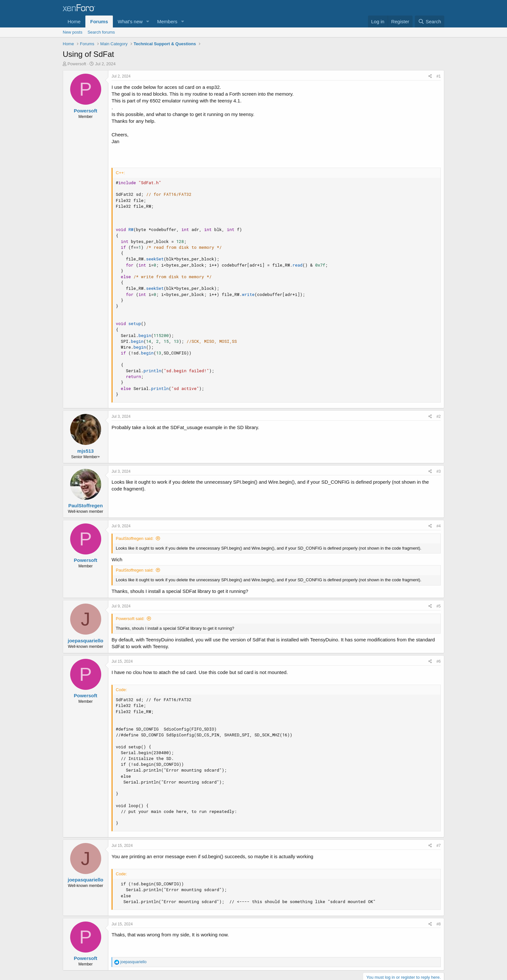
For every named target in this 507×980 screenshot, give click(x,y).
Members (167, 21)
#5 (439, 606)
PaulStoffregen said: (135, 538)
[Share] (430, 76)
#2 (439, 416)
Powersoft (77, 64)
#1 (439, 76)
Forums (99, 21)
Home (74, 21)
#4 (439, 526)
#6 (439, 661)
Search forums (101, 32)
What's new (130, 21)
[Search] (430, 21)
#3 (439, 471)
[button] (148, 21)
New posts (73, 32)
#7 (439, 846)
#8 (439, 924)
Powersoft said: (130, 619)
